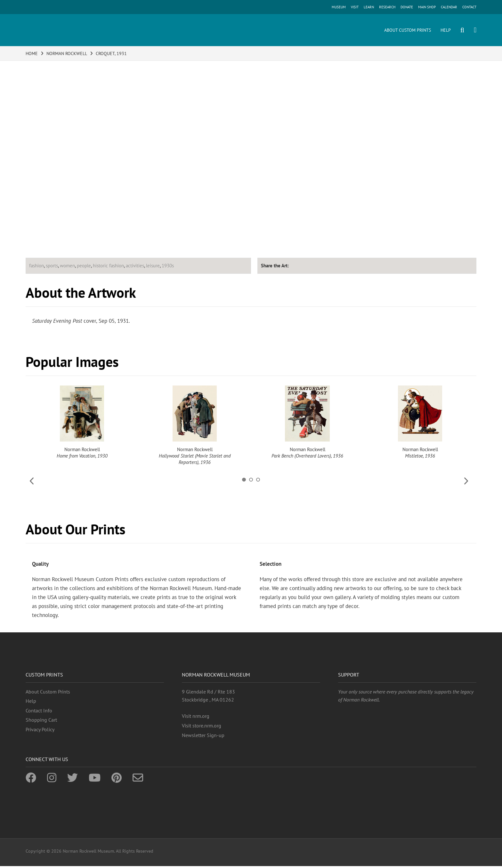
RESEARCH (387, 7)
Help (31, 701)
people (84, 266)
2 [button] (251, 480)
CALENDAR (449, 7)
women (67, 266)
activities (135, 266)
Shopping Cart (41, 720)
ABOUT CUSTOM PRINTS (408, 30)
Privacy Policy (40, 729)
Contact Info (39, 710)
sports (52, 266)
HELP (446, 30)
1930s (168, 266)
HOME (32, 53)
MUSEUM (339, 7)
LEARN (369, 7)
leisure (153, 266)
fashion (36, 266)
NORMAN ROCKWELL (67, 53)
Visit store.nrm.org (202, 726)
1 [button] (244, 480)
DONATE (407, 7)
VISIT (355, 7)
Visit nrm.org (196, 716)
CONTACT (469, 7)
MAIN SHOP (427, 7)
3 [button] (258, 480)
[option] (82, 422)
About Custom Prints (48, 692)
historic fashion (108, 266)
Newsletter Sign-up (203, 735)
